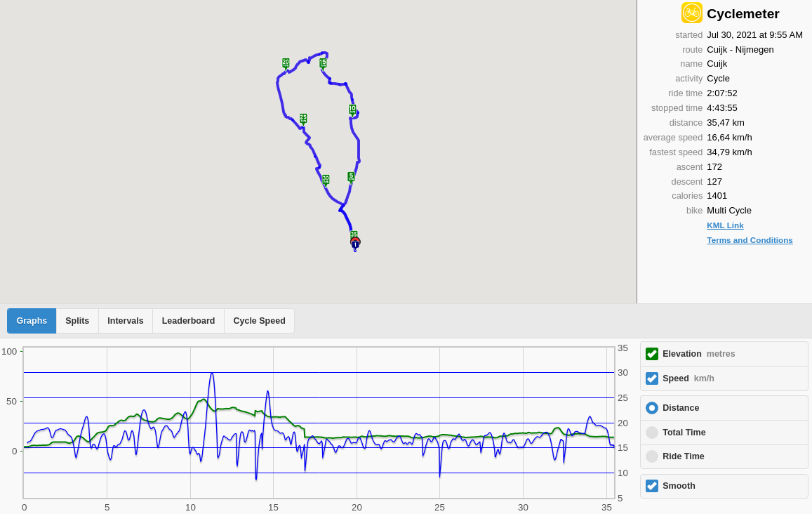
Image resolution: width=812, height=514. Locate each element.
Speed (688, 378)
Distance (681, 408)
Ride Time (684, 456)
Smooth (679, 486)
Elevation (699, 354)
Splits (77, 321)
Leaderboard (189, 321)
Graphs (32, 321)
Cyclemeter (743, 14)
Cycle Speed (259, 321)
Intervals (125, 321)
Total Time (684, 433)
